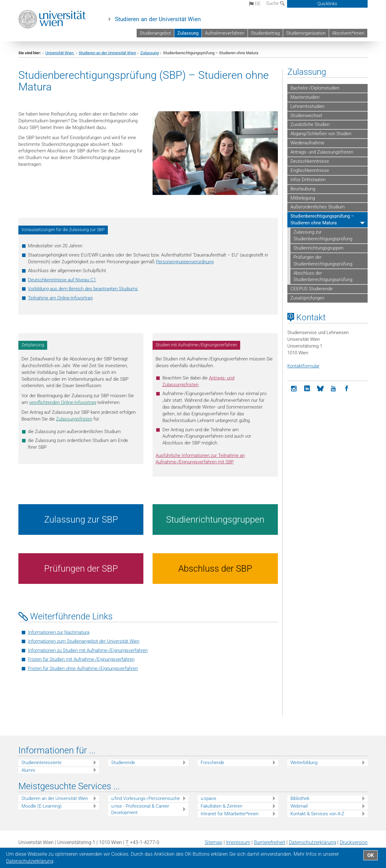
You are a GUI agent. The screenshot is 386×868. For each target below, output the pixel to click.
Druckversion (354, 842)
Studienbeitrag (265, 33)
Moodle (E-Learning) (42, 806)
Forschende (212, 763)
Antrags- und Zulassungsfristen (322, 152)
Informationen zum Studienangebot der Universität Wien (84, 641)
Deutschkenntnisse (310, 161)
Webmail (299, 806)
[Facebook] (347, 389)
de (255, 4)
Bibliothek (300, 798)
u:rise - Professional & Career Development (140, 809)
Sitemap (214, 842)
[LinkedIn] (307, 389)
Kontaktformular (303, 366)
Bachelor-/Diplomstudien (315, 88)
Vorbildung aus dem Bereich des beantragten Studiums (83, 289)
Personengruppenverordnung (185, 262)
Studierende (123, 763)
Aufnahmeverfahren (225, 33)
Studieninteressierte (42, 763)
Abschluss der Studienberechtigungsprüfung (323, 276)
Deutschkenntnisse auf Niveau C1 (62, 280)
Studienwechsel (306, 116)
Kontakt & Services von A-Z (317, 814)
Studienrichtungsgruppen (318, 248)
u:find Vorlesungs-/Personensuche (146, 798)
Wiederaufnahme (307, 143)
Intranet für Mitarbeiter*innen (230, 814)
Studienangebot (155, 33)
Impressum (238, 842)
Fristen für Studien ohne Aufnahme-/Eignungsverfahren (83, 668)
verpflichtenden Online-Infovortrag (63, 402)
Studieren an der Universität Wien (158, 19)
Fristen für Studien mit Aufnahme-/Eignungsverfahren (81, 659)
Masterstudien (305, 97)
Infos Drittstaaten (308, 180)
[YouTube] (333, 389)
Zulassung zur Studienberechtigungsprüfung (323, 235)
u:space (208, 798)
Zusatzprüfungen (307, 298)
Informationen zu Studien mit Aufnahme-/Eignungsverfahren (88, 650)
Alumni (28, 770)
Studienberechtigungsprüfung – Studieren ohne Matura (322, 219)
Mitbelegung (303, 198)
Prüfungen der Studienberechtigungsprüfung (323, 261)
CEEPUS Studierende (312, 289)
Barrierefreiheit (270, 842)
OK (371, 855)
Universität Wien (60, 53)
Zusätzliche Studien (310, 124)
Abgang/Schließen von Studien (321, 134)
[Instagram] (294, 389)
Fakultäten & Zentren (221, 806)
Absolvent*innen (348, 33)
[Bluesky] (320, 389)
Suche (275, 3)
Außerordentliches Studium (318, 207)
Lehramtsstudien (307, 106)
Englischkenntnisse (310, 170)
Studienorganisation (306, 33)
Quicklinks (327, 4)
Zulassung (188, 33)
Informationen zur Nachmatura (59, 632)
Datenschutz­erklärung (312, 842)
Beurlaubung (303, 189)
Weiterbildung (304, 763)
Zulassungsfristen (74, 419)
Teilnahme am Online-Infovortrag (60, 298)
